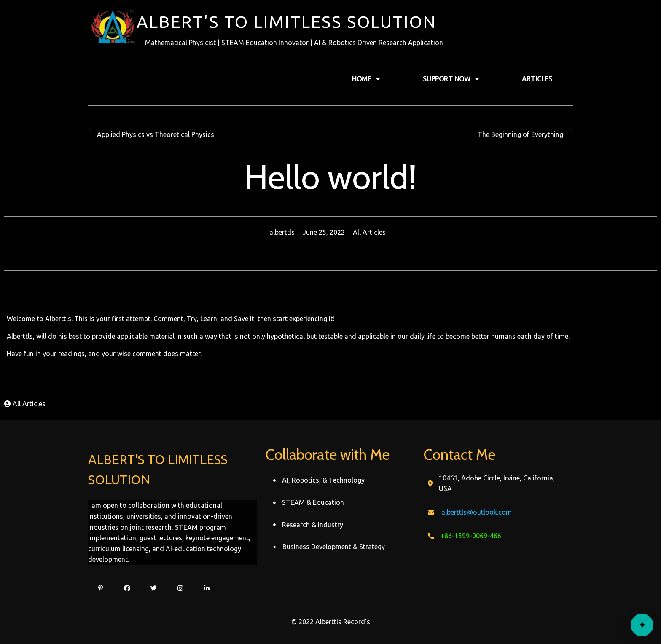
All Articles (369, 232)
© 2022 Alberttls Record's (331, 622)
